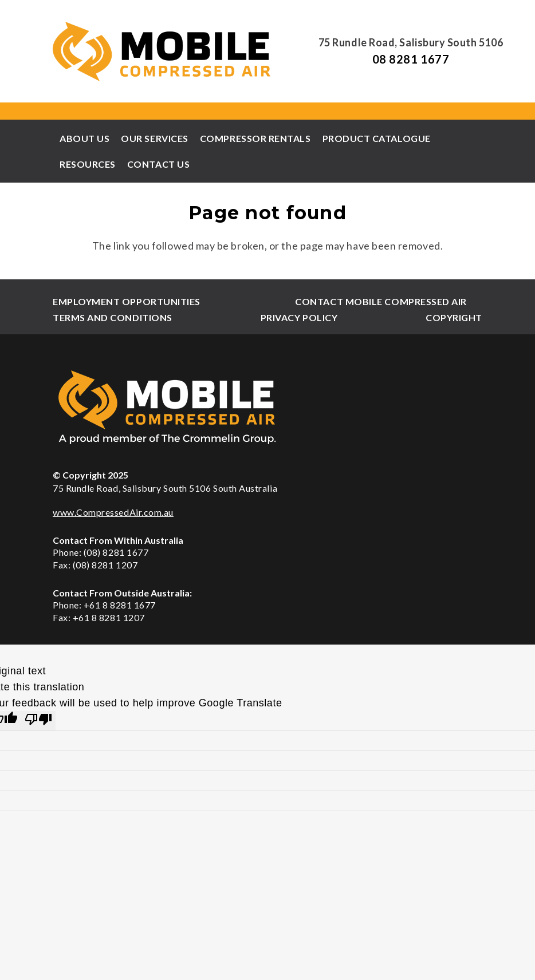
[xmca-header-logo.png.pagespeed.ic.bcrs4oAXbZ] (163, 52)
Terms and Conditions (113, 317)
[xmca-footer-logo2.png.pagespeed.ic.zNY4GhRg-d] (267, 407)
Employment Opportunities (127, 301)
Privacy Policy (299, 317)
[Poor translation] (38, 721)
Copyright (454, 317)
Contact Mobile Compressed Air (381, 301)
